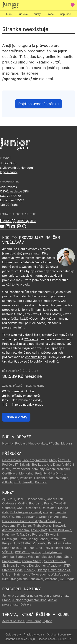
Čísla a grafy (16, 417)
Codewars (9, 503)
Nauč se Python (31, 534)
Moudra (66, 443)
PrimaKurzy (58, 539)
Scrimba (8, 557)
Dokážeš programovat (26, 512)
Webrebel (52, 579)
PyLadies (54, 543)
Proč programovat (35, 460)
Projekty (41, 473)
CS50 (21, 508)
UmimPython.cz (59, 570)
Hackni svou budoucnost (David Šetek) (30, 521)
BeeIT (21, 499)
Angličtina (54, 464)
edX (46, 512)
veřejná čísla (32, 335)
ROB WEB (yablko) (28, 552)
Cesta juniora (12, 460)
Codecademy (36, 499)
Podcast (21, 443)
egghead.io (58, 512)
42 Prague (67, 579)
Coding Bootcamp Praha (35, 503)
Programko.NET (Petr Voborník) (24, 543)
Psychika (26, 478)
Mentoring (26, 473)
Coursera (9, 508)
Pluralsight (10, 539)
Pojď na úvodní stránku (39, 104)
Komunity (38, 469)
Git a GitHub (57, 473)
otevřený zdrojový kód (58, 335)
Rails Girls (19, 548)
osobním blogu (36, 357)
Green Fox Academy (53, 517)
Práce (50, 14)
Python (47, 621)
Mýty (53, 460)
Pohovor (41, 482)
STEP (67, 566)
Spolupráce (10, 478)
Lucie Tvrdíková (60, 530)
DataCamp (49, 508)
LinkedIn (28, 482)
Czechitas (33, 508)
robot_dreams (52, 552)
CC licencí (31, 339)
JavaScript (33, 621)
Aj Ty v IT (9, 499)
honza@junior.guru (18, 220)
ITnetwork (59, 526)
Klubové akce (38, 443)
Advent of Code (13, 621)
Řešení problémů (58, 469)
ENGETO (8, 517)
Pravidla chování (34, 634)
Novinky (8, 443)
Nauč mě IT (10, 534)
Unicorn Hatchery (15, 574)
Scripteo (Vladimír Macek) (34, 557)
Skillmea (8, 566)
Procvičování (21, 469)
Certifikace (10, 473)
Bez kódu (39, 464)
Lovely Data (39, 530)
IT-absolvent (41, 526)
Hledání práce (44, 478)
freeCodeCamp (27, 517)
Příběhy (54, 443)
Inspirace (65, 14)
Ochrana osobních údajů (20, 639)
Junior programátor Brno (29, 600)
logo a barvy (9, 172)
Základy (25, 464)
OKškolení (51, 534)
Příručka (23, 14)
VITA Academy (39, 574)
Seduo (58, 557)
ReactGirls (35, 548)
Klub (9, 14)
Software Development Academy (38, 566)
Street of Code (12, 570)
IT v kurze (24, 526)
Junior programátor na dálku (22, 596)
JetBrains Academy (16, 530)
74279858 (14, 196)
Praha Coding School (33, 539)
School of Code (55, 561)
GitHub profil (11, 482)
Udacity (30, 570)
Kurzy (37, 14)
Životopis (62, 478)
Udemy (42, 570)
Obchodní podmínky (59, 634)
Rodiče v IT (10, 464)
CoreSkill (60, 503)
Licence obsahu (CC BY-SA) (55, 639)
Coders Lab (55, 499)
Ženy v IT (64, 460)
